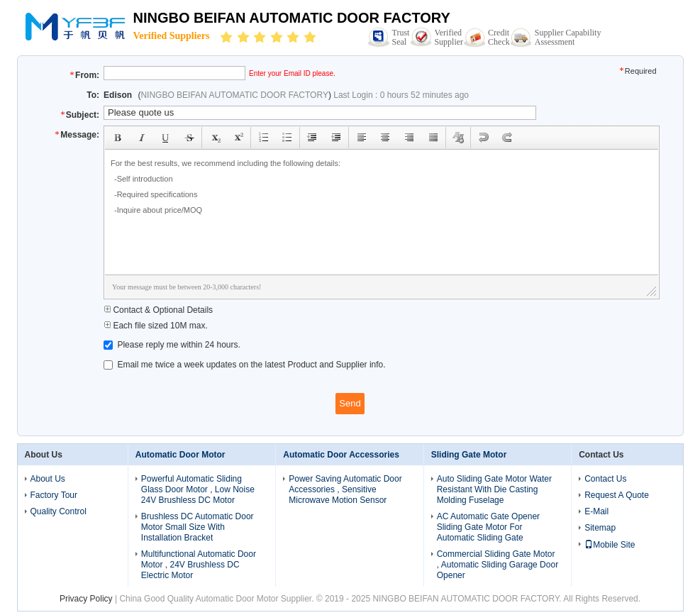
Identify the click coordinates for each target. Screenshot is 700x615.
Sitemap (600, 528)
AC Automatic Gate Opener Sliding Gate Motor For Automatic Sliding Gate (488, 527)
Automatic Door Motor (180, 455)
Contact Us (605, 479)
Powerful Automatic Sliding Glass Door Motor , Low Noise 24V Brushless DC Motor (198, 489)
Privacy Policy (86, 599)
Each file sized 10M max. (156, 326)
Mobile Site (610, 545)
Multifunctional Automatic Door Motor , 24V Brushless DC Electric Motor (199, 565)
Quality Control (59, 511)
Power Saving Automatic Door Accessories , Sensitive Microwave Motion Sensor (345, 489)
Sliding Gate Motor (469, 455)
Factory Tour (54, 495)
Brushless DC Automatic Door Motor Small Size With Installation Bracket (198, 527)
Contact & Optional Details (158, 310)
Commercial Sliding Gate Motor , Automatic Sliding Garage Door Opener (498, 565)
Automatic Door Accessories (341, 455)
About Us (48, 479)
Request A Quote (617, 495)
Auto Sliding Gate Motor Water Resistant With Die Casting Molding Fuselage (494, 489)
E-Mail (596, 511)
